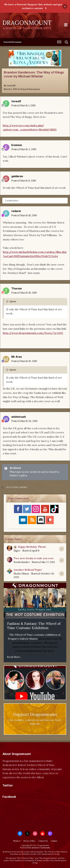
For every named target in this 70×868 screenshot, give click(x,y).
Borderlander (22, 562)
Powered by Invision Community (35, 848)
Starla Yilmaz (21, 574)
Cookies (54, 841)
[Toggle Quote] (8, 301)
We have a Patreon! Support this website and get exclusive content (33, 6)
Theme (17, 841)
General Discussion (30, 89)
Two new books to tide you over (34, 558)
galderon (17, 176)
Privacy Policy (29, 841)
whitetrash (19, 417)
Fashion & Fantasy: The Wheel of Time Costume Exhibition (34, 626)
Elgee (17, 551)
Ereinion (17, 145)
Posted (23, 105)
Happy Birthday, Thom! (32, 547)
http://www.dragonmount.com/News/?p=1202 (33, 333)
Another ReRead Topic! (28, 570)
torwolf (11, 86)
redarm (16, 211)
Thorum (17, 288)
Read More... (15, 657)
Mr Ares (17, 357)
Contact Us (43, 841)
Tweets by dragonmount (17, 791)
